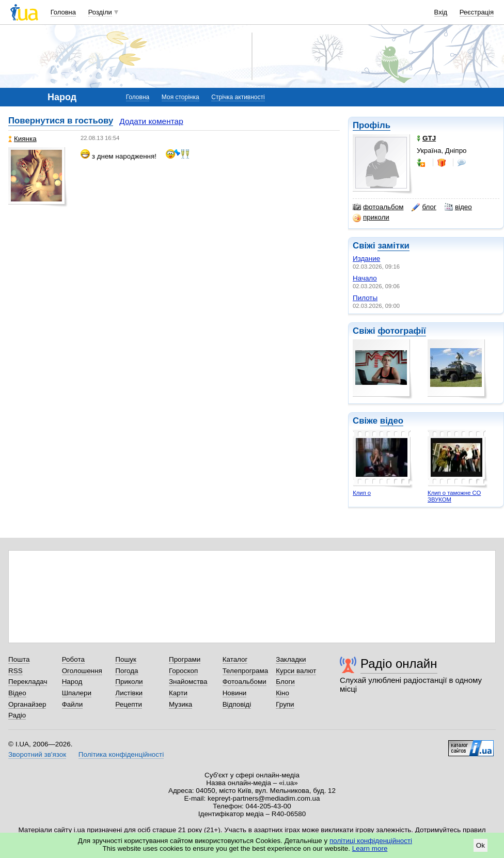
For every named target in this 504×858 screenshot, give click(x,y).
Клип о (362, 493)
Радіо (17, 715)
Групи (285, 704)
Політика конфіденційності (121, 754)
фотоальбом (378, 207)
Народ (72, 682)
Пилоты (365, 298)
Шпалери (77, 693)
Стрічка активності (238, 97)
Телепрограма (246, 671)
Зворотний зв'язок (37, 754)
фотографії (401, 331)
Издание (366, 259)
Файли (73, 704)
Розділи (100, 12)
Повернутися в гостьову (61, 121)
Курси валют (296, 671)
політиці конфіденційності (371, 841)
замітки (393, 246)
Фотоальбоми (245, 682)
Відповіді (237, 704)
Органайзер (27, 704)
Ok (481, 845)
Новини (235, 693)
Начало (365, 278)
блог (424, 207)
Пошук (126, 659)
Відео (17, 693)
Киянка (22, 139)
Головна (63, 12)
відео (458, 207)
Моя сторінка (180, 97)
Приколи (129, 682)
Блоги (285, 682)
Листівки (129, 693)
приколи (371, 217)
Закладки (291, 659)
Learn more (370, 848)
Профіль (372, 125)
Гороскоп (183, 671)
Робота (73, 659)
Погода (127, 671)
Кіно (282, 693)
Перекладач (28, 682)
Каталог (235, 659)
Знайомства (188, 682)
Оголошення (82, 671)
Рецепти (129, 704)
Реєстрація (477, 12)
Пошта (19, 659)
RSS (15, 671)
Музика (180, 704)
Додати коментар (151, 121)
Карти (178, 693)
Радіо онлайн (399, 664)
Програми (185, 659)
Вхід (441, 12)
